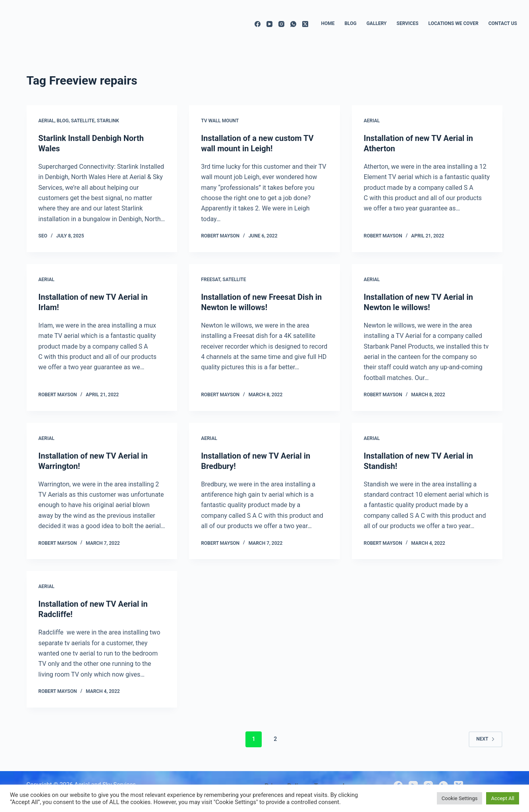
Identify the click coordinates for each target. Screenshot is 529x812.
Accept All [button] (503, 798)
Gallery (377, 23)
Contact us (503, 23)
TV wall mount (220, 121)
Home (328, 23)
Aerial (46, 121)
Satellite (83, 121)
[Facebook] (258, 24)
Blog (350, 23)
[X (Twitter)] (305, 24)
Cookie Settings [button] (460, 798)
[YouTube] (269, 24)
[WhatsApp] (293, 24)
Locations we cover (454, 23)
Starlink (108, 121)
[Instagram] (281, 24)
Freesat (210, 280)
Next (486, 739)
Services (408, 23)
